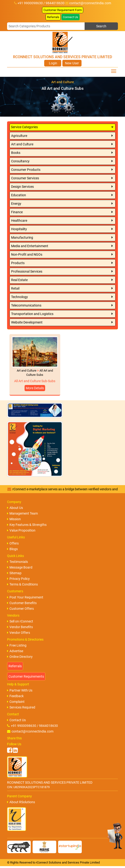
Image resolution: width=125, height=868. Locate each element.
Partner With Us (20, 690)
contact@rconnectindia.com (90, 3)
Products (18, 263)
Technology (19, 297)
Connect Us (71, 17)
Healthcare (19, 221)
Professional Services (27, 271)
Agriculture (19, 136)
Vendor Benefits (20, 627)
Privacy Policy (18, 579)
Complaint (16, 702)
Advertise (15, 651)
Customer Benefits (22, 603)
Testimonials (17, 562)
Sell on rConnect (20, 621)
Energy (16, 204)
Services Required (21, 707)
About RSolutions (21, 802)
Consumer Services (25, 178)
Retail (15, 288)
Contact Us (16, 720)
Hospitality (19, 229)
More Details (35, 388)
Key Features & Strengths (27, 525)
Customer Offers (20, 609)
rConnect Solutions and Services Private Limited (68, 862)
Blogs (12, 549)
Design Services (22, 187)
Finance (17, 212)
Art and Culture (22, 144)
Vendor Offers (19, 633)
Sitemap (14, 573)
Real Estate (19, 280)
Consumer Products (26, 170)
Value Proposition (21, 530)
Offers (13, 543)
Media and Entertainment (30, 246)
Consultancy (20, 161)
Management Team (22, 513)
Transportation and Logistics (32, 314)
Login (53, 63)
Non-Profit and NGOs (27, 254)
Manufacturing (22, 237)
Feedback (15, 696)
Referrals (53, 17)
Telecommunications (26, 305)
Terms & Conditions (22, 584)
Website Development (27, 322)
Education (19, 195)
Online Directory (20, 657)
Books (16, 153)
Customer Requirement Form (63, 10)
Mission (14, 519)
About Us (15, 508)
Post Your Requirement (25, 597)
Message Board (20, 567)
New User (72, 63)
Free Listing (17, 645)
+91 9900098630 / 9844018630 (32, 726)
